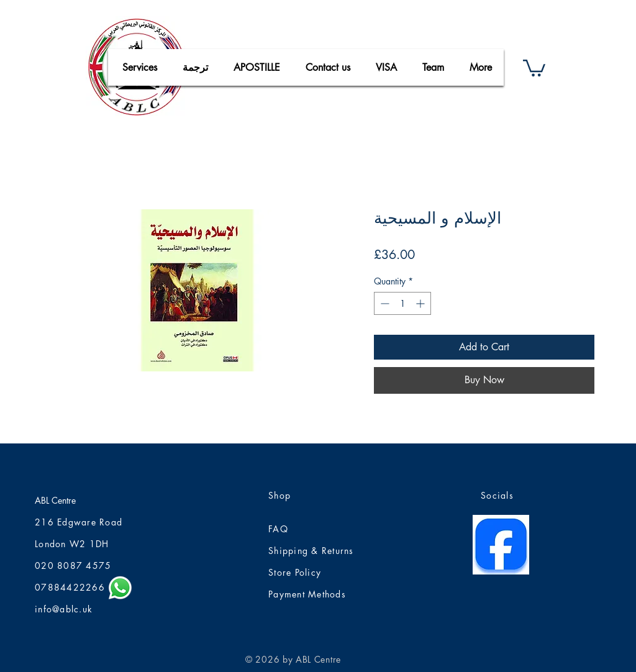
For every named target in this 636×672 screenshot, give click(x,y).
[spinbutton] (402, 303)
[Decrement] (384, 303)
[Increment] (421, 303)
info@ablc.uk (64, 609)
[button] (534, 67)
